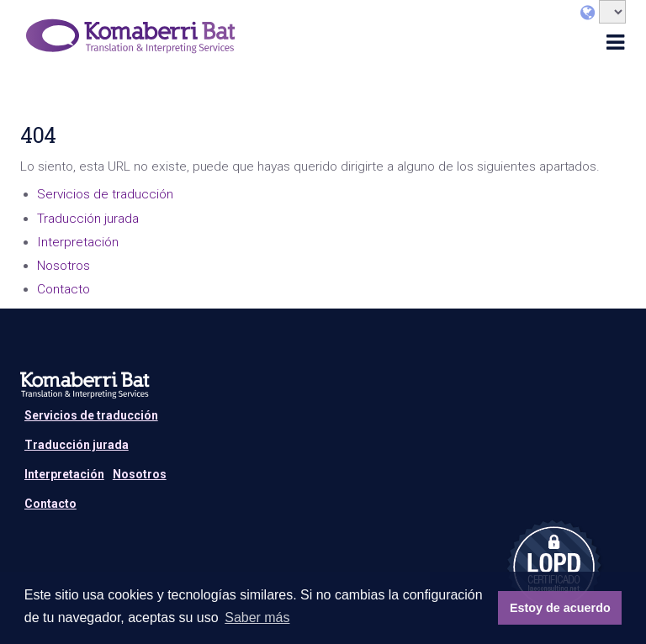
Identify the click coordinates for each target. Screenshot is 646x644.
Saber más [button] (257, 618)
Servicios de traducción (105, 194)
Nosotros (64, 266)
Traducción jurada (88, 219)
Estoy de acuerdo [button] (560, 608)
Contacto (64, 289)
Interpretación (78, 242)
